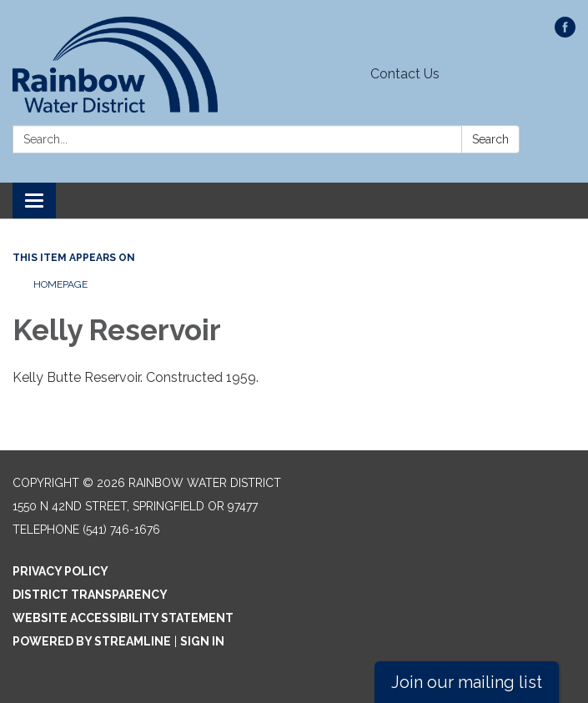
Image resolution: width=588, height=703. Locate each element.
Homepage (60, 284)
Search (490, 139)
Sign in (202, 641)
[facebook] (565, 33)
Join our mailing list (467, 682)
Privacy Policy (60, 571)
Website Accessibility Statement (123, 618)
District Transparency (90, 595)
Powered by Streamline (92, 641)
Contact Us (405, 74)
